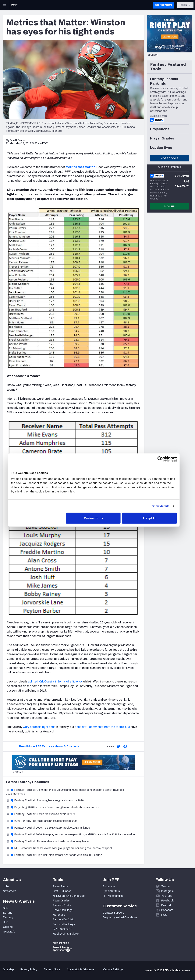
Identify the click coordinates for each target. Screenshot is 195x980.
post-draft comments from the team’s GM (102, 727)
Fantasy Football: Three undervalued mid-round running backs (48, 841)
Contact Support (113, 913)
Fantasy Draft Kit (63, 920)
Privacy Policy (29, 969)
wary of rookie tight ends (39, 727)
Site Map (8, 969)
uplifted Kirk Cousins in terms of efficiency (55, 681)
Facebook (167, 901)
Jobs (6, 886)
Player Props (60, 886)
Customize (97, 518)
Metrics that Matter (80, 167)
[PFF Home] (14, 5)
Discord (166, 905)
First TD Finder (62, 891)
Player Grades (61, 901)
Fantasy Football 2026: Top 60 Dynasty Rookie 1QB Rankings (48, 828)
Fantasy (8, 917)
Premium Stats (62, 905)
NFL (5, 908)
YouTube (167, 896)
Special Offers (111, 891)
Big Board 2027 (62, 929)
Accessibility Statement (82, 969)
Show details (164, 506)
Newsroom (10, 891)
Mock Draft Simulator (66, 934)
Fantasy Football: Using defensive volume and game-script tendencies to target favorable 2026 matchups (65, 792)
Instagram (167, 891)
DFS (6, 922)
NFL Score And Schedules (69, 896)
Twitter (166, 886)
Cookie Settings (113, 969)
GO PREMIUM (163, 5)
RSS (164, 915)
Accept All (153, 518)
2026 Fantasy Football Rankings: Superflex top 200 (41, 821)
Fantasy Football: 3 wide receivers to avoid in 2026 (41, 814)
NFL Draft (9, 932)
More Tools (169, 158)
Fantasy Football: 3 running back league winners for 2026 (45, 800)
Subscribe (109, 886)
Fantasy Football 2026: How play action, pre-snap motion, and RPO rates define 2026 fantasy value (70, 835)
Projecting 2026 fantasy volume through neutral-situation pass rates (52, 807)
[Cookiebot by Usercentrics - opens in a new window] (163, 459)
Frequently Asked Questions (120, 917)
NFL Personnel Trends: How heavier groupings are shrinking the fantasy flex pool (59, 848)
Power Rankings (63, 910)
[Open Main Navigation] (5, 5)
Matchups (59, 915)
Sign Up (169, 206)
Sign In (185, 5)
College (8, 927)
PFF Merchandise (113, 896)
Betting (8, 913)
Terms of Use (52, 969)
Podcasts (167, 910)
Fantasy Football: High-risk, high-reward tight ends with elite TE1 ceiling (54, 855)
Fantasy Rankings (64, 924)
